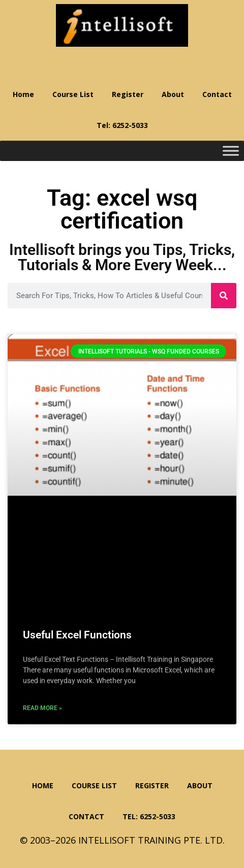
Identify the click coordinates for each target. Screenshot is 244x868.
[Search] (224, 296)
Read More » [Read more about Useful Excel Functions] (42, 708)
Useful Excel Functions (77, 635)
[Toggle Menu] (231, 151)
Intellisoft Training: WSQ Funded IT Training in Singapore (122, 25)
